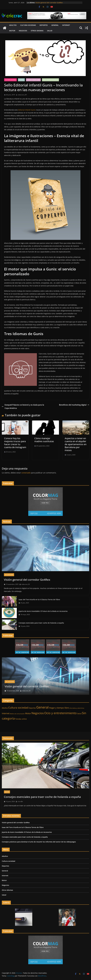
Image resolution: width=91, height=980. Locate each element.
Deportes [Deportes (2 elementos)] (32, 708)
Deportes (44, 25)
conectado (26, 473)
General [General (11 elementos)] (42, 707)
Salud (50, 31)
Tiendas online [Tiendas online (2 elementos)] (21, 719)
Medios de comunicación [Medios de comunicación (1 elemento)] (17, 714)
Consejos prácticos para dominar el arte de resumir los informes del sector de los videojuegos (39, 842)
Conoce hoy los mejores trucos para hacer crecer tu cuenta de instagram (15, 443)
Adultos (13, 25)
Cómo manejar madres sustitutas (44, 440)
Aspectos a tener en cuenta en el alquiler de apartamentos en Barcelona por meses (76, 444)
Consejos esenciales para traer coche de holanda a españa (41, 623)
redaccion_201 (22, 95)
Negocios (23, 31)
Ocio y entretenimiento (50, 80)
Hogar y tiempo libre (33, 80)
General (55, 25)
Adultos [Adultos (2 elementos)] (5, 708)
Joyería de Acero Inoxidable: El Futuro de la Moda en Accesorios (43, 611)
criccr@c (20, 801)
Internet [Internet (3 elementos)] (6, 713)
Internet (66, 25)
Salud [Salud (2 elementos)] (79, 713)
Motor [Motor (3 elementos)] (28, 713)
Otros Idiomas (37, 31)
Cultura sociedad (28, 25)
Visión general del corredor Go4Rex (49, 3)
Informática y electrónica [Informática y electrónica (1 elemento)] (77, 708)
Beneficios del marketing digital (74, 405)
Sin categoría (9, 575)
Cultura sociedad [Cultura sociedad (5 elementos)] (18, 708)
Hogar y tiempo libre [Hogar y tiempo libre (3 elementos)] (59, 708)
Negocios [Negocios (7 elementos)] (38, 713)
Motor (12, 31)
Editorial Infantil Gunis (27, 110)
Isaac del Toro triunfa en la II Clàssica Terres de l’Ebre (39, 600)
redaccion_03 (26, 584)
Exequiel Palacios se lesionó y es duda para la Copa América (23, 406)
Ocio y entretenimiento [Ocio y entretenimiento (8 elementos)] (60, 713)
